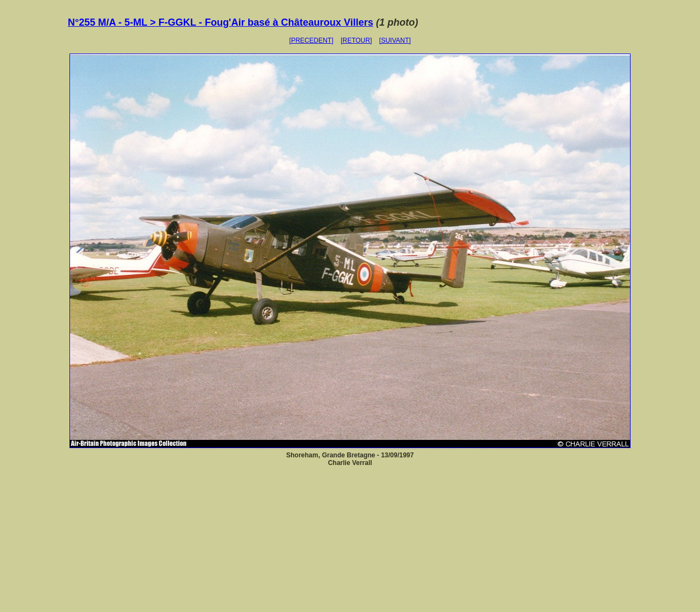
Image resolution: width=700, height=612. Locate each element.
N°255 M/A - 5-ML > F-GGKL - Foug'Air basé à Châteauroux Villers (220, 22)
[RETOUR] (356, 40)
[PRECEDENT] (311, 40)
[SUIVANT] (395, 40)
